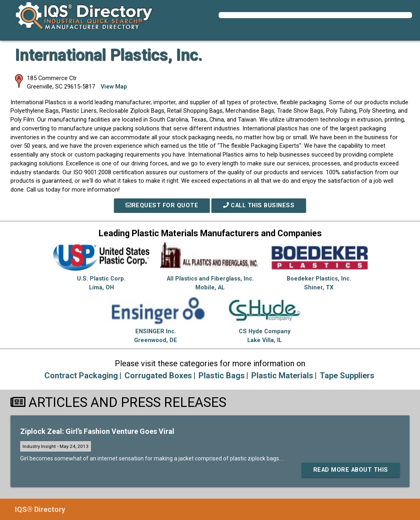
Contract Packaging (81, 376)
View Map (114, 87)
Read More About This (351, 470)
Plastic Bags (222, 376)
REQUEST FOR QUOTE (162, 205)
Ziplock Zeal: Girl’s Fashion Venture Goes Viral (97, 431)
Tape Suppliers (347, 376)
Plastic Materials (282, 376)
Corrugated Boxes (158, 376)
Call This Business (259, 205)
